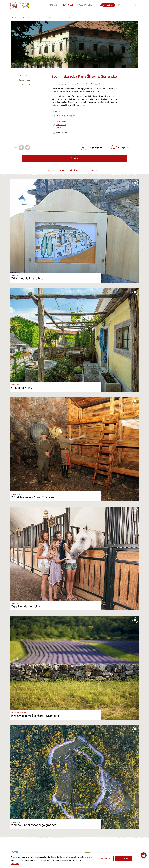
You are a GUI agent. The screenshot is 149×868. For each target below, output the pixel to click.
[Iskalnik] (128, 5)
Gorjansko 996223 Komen (62, 125)
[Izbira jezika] (137, 5)
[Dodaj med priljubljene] (92, 148)
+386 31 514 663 (62, 133)
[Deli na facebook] (21, 148)
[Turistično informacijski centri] (123, 5)
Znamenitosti (27, 18)
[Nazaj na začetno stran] (14, 5)
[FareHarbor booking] (144, 855)
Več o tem (15, 864)
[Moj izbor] (118, 5)
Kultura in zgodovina (38, 18)
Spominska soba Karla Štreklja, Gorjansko (58, 18)
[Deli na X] (28, 148)
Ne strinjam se (105, 858)
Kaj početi (18, 18)
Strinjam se (124, 858)
